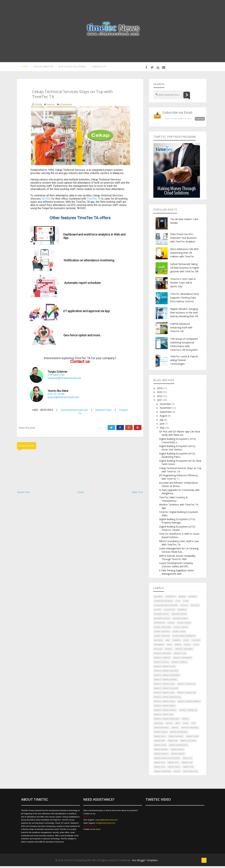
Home (81, 494)
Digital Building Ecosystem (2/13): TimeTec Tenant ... (177, 530)
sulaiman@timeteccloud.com (64, 380)
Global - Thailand (162, 638)
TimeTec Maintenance (178, 747)
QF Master (159, 725)
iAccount (196, 642)
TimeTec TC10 (160, 765)
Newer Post (23, 494)
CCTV (178, 603)
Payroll (169, 651)
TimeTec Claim (192, 738)
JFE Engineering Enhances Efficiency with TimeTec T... (178, 479)
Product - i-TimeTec (162, 660)
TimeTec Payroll (161, 756)
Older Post (137, 494)
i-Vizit (186, 642)
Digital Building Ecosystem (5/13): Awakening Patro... (177, 457)
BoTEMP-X (193, 599)
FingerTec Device (161, 616)
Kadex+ (187, 647)
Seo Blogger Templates (145, 862)
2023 (160, 394)
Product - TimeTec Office (165, 703)
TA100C (46, 200)
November (166, 410)
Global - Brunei (184, 625)
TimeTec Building (176, 738)
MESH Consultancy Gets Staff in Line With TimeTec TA (179, 545)
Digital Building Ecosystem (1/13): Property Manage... (177, 523)
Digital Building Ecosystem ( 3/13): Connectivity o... (178, 442)
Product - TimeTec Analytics (166, 673)
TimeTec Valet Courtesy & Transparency (173, 501)
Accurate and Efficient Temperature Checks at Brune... (178, 486)
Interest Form (104, 412)
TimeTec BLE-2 (160, 738)
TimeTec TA (94, 200)
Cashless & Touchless (163, 603)
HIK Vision (158, 642)
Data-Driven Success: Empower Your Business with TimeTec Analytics (183, 240)
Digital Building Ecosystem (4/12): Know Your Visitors (177, 450)
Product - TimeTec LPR (187, 695)
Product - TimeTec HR (186, 686)
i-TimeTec (176, 642)
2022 (160, 398)
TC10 (193, 725)
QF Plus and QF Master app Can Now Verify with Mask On (180, 435)
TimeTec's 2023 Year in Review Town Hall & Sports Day (183, 284)
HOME (22, 68)
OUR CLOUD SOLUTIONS (72, 68)
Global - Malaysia (162, 633)
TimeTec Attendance (179, 734)
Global (171, 625)
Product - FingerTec (163, 655)
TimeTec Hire (160, 743)
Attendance (171, 599)
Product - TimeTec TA (188, 712)
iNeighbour (159, 647)
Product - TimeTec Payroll (165, 712)
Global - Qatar (179, 633)
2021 (160, 402)
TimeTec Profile (178, 756)
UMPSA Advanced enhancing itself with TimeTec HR (181, 329)
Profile (185, 721)
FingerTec (182, 612)
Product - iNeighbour (182, 660)
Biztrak (182, 599)
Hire (168, 642)
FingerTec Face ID (179, 616)
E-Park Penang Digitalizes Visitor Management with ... (177, 574)
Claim (186, 603)
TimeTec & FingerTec (190, 730)
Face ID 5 (158, 612)
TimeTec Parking (161, 751)
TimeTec (175, 730)
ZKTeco (177, 773)
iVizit (169, 647)
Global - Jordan (181, 629)
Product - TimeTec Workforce (167, 721)
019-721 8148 (56, 396)
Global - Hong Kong (163, 629)
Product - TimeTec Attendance (167, 677)
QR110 (178, 725)
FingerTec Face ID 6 (162, 620)
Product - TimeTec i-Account (166, 690)
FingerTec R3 (160, 625)
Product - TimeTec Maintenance (167, 699)
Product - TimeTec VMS (164, 716)
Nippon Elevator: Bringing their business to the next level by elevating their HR (184, 314)
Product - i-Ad (180, 655)
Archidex (158, 599)
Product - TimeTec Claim (164, 686)
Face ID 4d (195, 607)
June (162, 426)
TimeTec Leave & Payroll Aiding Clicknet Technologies (184, 362)
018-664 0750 (56, 377)
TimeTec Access (161, 734)
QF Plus (169, 725)
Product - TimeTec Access (165, 668)
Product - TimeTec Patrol (165, 708)
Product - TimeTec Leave (164, 695)
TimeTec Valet (174, 769)
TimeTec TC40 (160, 769)
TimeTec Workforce (163, 773)
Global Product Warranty (184, 638)
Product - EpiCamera (184, 651)
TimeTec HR (173, 743)
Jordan (178, 647)
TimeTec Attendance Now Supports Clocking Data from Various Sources (184, 299)
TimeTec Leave (160, 747)
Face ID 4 (184, 607)
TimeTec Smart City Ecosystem (167, 760)
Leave (196, 647)
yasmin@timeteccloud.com (63, 399)
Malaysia (158, 651)
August (164, 418)
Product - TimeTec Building (166, 682)
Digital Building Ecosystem (166, 607)
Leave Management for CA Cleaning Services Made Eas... (179, 552)
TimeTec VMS (188, 769)
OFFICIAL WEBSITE (42, 68)
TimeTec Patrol (177, 751)
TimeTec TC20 (173, 765)
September (166, 414)
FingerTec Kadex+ (181, 620)
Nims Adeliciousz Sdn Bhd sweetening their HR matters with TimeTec (184, 255)
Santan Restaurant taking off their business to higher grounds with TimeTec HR (185, 270)
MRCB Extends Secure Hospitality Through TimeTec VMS (177, 559)
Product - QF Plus (162, 664)
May (162, 429)
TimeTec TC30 (187, 765)
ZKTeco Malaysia (191, 773)
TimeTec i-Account (188, 743)
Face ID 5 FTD (170, 612)
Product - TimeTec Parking (189, 703)
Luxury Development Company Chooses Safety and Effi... (176, 567)
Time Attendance (161, 730)
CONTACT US (101, 68)
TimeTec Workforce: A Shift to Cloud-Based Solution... (179, 537)
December (166, 406)
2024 (160, 390)
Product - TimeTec (179, 664)
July (162, 422)
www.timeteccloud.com (74, 412)
